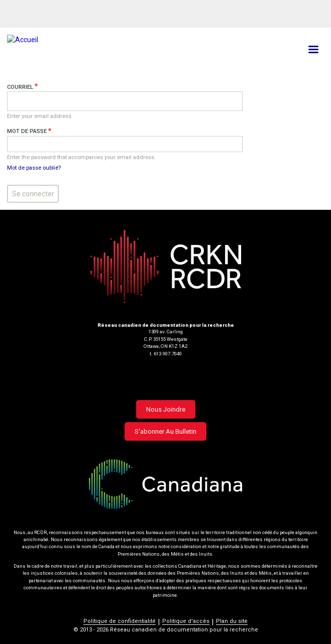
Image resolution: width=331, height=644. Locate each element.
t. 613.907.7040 (166, 354)
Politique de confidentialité (120, 621)
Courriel (20, 87)
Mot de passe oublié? (34, 168)
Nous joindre (166, 409)
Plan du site (232, 621)
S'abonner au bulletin (165, 431)
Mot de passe (27, 131)
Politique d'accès (186, 621)
